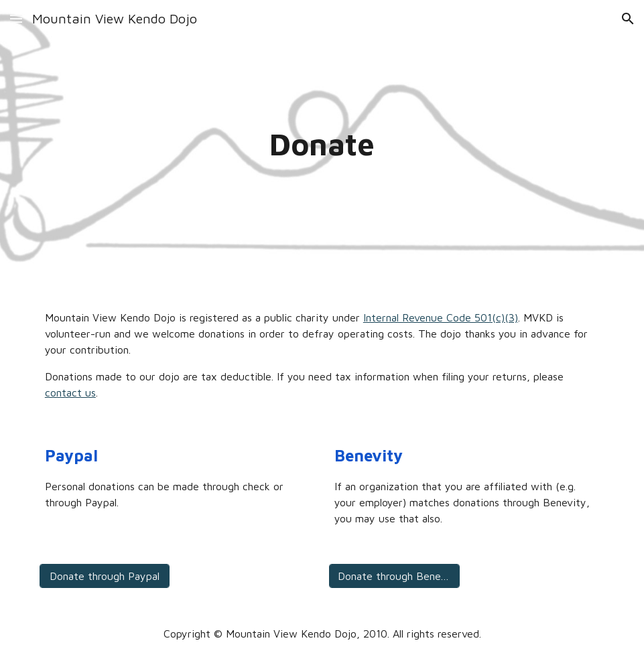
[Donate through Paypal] (105, 576)
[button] (16, 18)
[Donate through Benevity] (394, 576)
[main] (322, 144)
